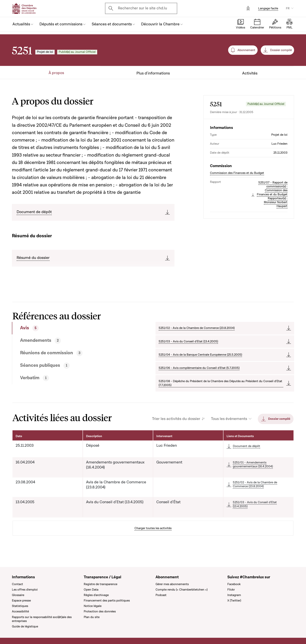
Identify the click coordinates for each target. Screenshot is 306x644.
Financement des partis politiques (107, 601)
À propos (56, 73)
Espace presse (21, 601)
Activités (250, 73)
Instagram (234, 595)
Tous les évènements (229, 419)
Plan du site (92, 617)
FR (288, 8)
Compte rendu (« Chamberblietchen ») (181, 590)
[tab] (69, 328)
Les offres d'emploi (25, 590)
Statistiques (20, 606)
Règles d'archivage (96, 595)
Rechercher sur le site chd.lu (142, 8)
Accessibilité (20, 611)
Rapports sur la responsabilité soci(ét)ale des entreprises (42, 619)
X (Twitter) (234, 601)
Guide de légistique (25, 626)
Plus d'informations (153, 73)
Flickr (231, 590)
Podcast (161, 595)
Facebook (234, 584)
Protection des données (100, 611)
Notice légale (93, 606)
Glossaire (18, 595)
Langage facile (268, 8)
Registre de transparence (101, 584)
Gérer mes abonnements (172, 584)
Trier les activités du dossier (176, 419)
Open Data (91, 590)
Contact (17, 584)
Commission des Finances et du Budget (237, 173)
